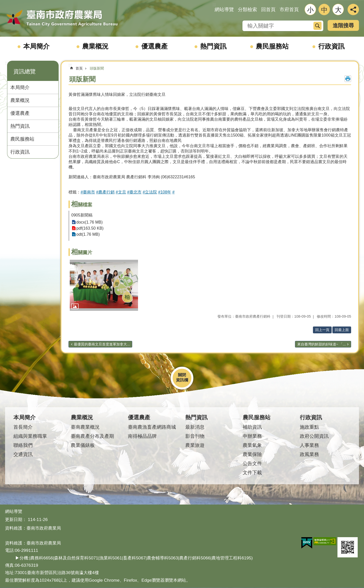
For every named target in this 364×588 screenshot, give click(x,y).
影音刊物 (195, 436)
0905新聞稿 (82, 215)
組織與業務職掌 (30, 436)
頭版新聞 (97, 68)
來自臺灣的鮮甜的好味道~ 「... (322, 344)
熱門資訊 (213, 46)
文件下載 (252, 473)
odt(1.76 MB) (88, 234)
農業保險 (252, 454)
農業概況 (95, 46)
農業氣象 (252, 445)
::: (7, 63)
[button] (104, 285)
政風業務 (309, 454)
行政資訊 (331, 46)
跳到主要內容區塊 (3, 3)
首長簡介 (23, 427)
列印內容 (348, 79)
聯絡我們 (23, 445)
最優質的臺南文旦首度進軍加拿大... (102, 344)
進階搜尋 (343, 25)
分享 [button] (353, 9)
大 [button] (338, 10)
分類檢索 (247, 9)
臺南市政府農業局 (62, 18)
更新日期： (16, 519)
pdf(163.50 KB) (90, 228)
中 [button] (324, 10)
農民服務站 (272, 46)
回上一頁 (322, 330)
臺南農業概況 (85, 427)
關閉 (182, 375)
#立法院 (150, 192)
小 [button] (310, 10)
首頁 (79, 68)
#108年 (165, 192)
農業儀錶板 (83, 445)
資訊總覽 (25, 71)
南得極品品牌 (142, 436)
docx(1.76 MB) (89, 222)
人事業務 (309, 445)
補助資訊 (252, 427)
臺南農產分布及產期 (92, 436)
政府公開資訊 (314, 436)
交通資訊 (23, 454)
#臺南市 (88, 192)
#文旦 (121, 192)
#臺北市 (134, 192)
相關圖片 (82, 253)
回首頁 (268, 9)
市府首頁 (289, 9)
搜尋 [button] (317, 26)
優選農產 (154, 46)
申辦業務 (252, 436)
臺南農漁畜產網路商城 (152, 427)
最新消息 (195, 427)
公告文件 (252, 463)
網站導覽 (224, 9)
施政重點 (309, 427)
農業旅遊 (195, 445)
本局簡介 (36, 46)
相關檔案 (82, 205)
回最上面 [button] (342, 330)
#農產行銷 (105, 192)
